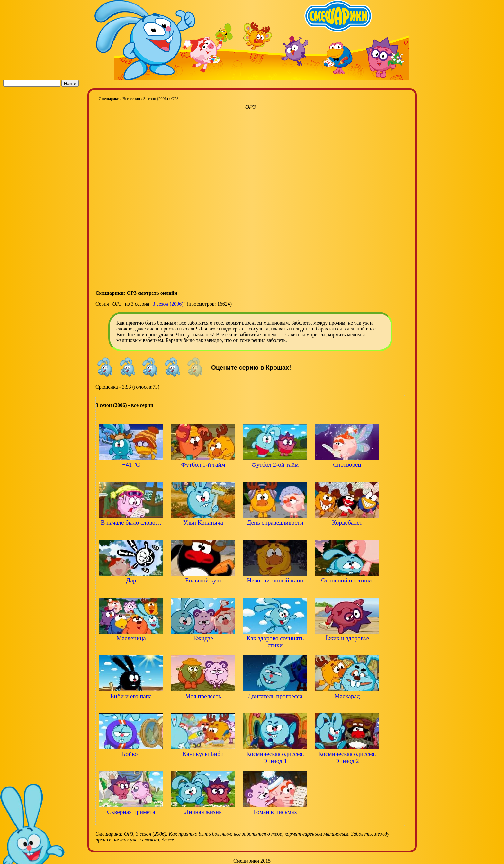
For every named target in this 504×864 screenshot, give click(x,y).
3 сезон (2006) (168, 304)
